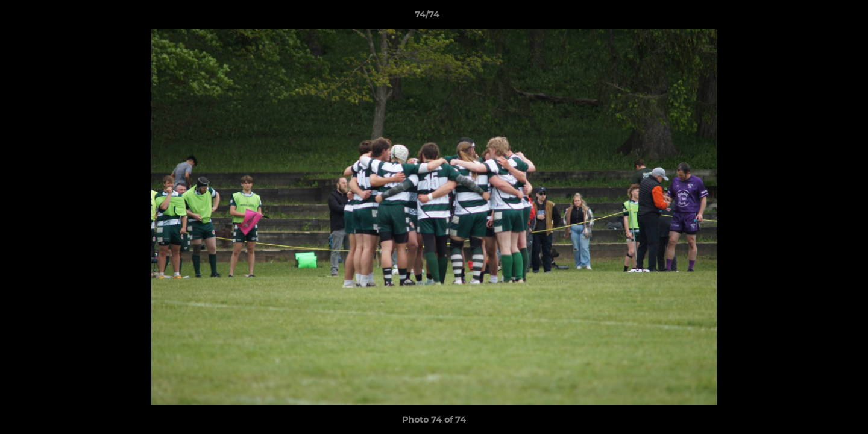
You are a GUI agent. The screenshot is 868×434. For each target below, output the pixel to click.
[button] (817, 17)
